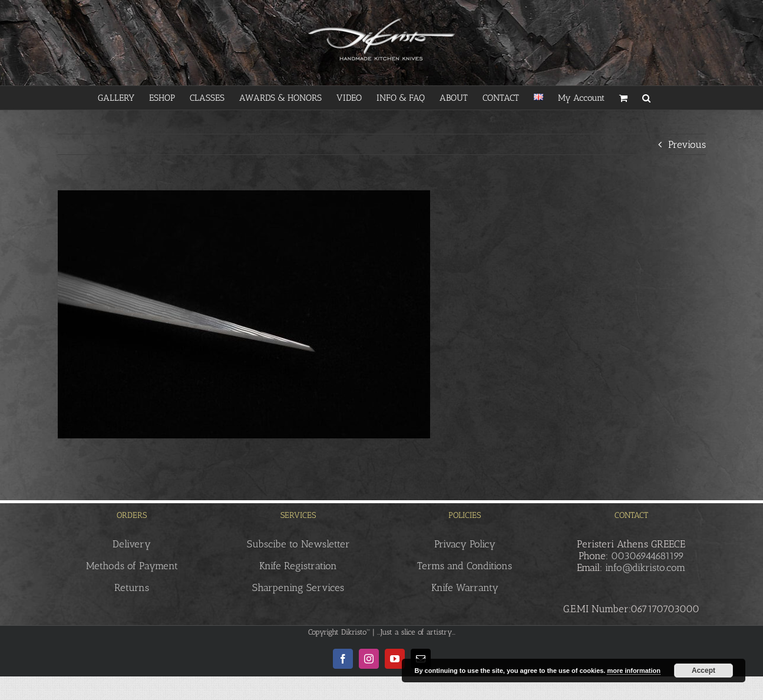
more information (633, 671)
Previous (687, 144)
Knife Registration (298, 566)
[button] (646, 98)
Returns (132, 587)
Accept (703, 671)
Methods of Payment (132, 566)
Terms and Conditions (465, 566)
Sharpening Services (298, 587)
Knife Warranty (465, 587)
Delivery (132, 544)
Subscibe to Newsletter (298, 544)
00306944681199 (648, 556)
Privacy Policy (465, 544)
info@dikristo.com (645, 567)
